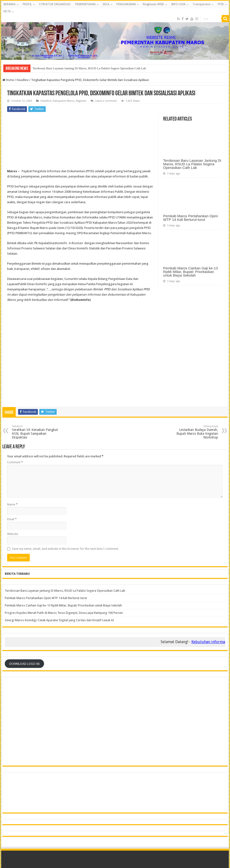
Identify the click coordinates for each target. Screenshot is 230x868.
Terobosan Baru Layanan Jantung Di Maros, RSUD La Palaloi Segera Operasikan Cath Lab (89, 68)
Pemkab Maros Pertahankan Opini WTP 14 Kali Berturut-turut (190, 218)
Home (8, 80)
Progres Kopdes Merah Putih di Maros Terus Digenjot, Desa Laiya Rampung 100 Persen (64, 613)
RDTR (7, 11)
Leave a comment (106, 101)
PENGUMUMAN (126, 4)
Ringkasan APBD (153, 4)
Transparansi (202, 4)
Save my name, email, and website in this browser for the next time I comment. (65, 549)
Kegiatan (81, 101)
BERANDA (10, 4)
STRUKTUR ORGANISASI (55, 4)
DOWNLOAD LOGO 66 (24, 664)
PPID (221, 4)
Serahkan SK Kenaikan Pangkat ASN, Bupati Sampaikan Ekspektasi (36, 432)
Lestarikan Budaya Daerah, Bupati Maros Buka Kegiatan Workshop (194, 432)
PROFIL (27, 4)
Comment (15, 462)
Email (12, 519)
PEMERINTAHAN (85, 4)
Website (13, 534)
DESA (106, 4)
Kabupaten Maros (64, 101)
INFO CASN (178, 4)
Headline (23, 80)
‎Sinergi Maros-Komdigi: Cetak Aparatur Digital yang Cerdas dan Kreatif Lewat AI (59, 620)
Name (12, 504)
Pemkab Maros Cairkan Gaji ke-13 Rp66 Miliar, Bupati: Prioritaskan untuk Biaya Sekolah (190, 272)
